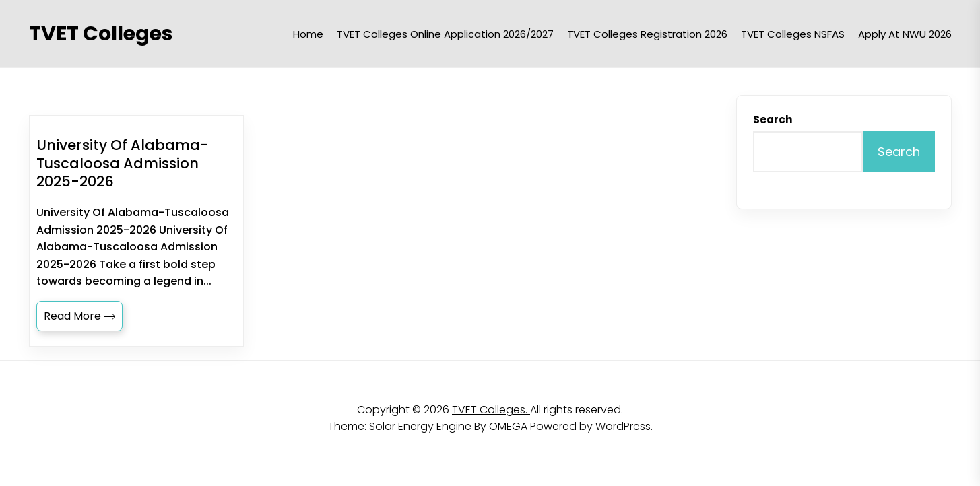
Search (773, 119)
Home (308, 34)
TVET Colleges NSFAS (793, 34)
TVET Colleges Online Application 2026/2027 (445, 34)
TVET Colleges (101, 34)
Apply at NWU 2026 (905, 34)
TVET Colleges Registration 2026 (647, 34)
